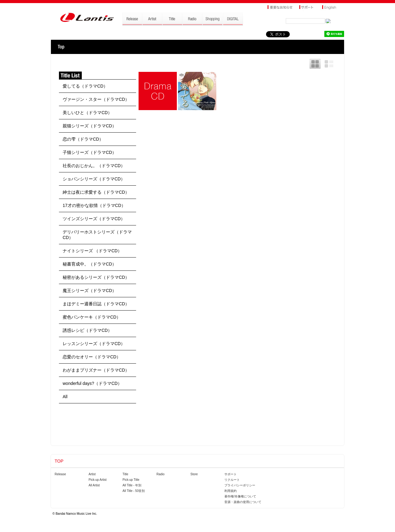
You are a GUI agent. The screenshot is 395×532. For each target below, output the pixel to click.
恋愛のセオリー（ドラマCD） (92, 357)
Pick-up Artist (98, 480)
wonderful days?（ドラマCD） (92, 383)
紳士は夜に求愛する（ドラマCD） (96, 192)
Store (194, 474)
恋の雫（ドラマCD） (83, 139)
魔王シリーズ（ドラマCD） (89, 291)
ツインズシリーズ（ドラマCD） (94, 219)
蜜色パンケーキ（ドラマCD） (92, 317)
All (65, 397)
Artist (92, 474)
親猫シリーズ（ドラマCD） (89, 126)
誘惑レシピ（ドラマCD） (87, 330)
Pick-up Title (131, 480)
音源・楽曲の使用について (243, 502)
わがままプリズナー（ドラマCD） (96, 370)
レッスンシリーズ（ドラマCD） (94, 344)
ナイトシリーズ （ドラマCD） (92, 251)
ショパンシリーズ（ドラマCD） (94, 179)
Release (60, 474)
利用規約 (231, 491)
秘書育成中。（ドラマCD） (89, 264)
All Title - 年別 (132, 485)
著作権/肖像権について (240, 496)
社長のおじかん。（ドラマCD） (94, 166)
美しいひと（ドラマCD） (87, 113)
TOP (61, 47)
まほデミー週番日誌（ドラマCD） (96, 304)
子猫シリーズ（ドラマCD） (89, 152)
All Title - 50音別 (134, 491)
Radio (160, 474)
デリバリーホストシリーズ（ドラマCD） (97, 235)
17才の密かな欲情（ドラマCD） (94, 205)
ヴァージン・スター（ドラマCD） (96, 99)
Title (125, 474)
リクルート (232, 480)
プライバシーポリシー (240, 485)
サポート (231, 474)
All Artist (94, 485)
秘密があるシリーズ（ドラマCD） (96, 277)
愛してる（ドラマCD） (85, 86)
